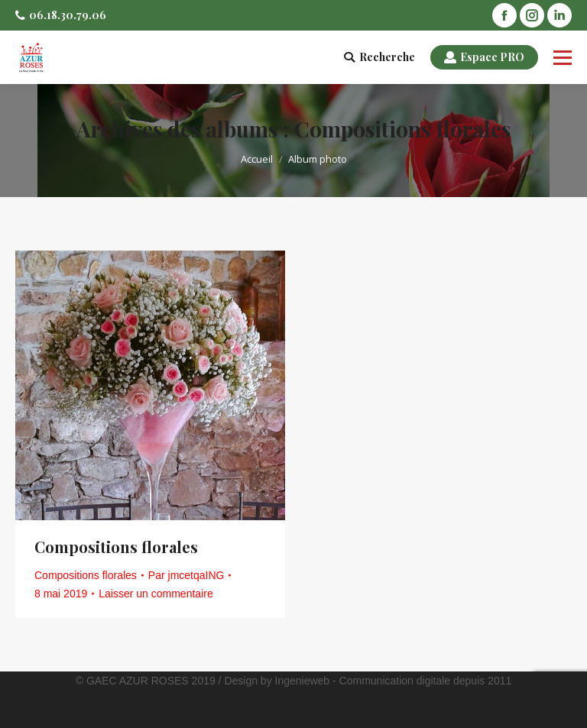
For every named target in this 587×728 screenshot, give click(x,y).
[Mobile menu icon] (563, 57)
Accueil (257, 159)
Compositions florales (116, 547)
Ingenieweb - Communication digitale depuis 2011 (394, 681)
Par (186, 575)
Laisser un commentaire (156, 594)
